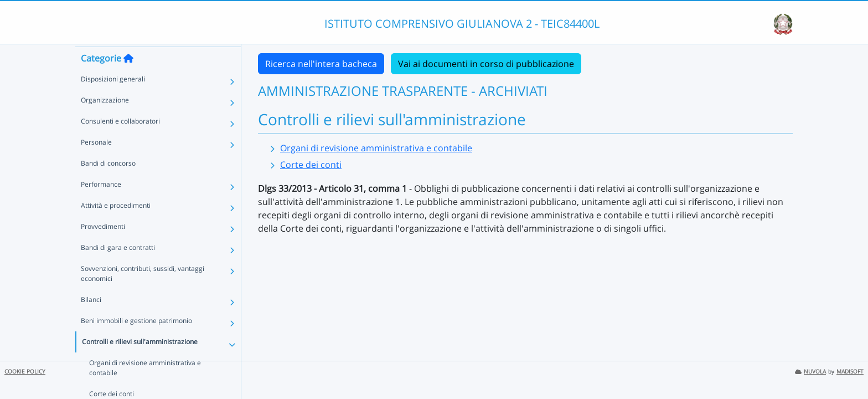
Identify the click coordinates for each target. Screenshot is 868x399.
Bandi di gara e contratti (118, 267)
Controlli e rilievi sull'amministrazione (140, 362)
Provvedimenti (103, 246)
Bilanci (91, 319)
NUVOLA (810, 372)
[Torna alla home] (128, 78)
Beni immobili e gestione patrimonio (136, 341)
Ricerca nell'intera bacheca (321, 64)
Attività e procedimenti (116, 225)
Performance (101, 204)
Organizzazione (105, 120)
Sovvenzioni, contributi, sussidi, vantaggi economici (143, 293)
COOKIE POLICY (25, 372)
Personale (96, 162)
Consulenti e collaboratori (120, 141)
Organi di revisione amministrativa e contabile (376, 148)
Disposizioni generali (113, 99)
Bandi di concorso (108, 183)
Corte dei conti (311, 165)
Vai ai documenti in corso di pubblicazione (486, 64)
